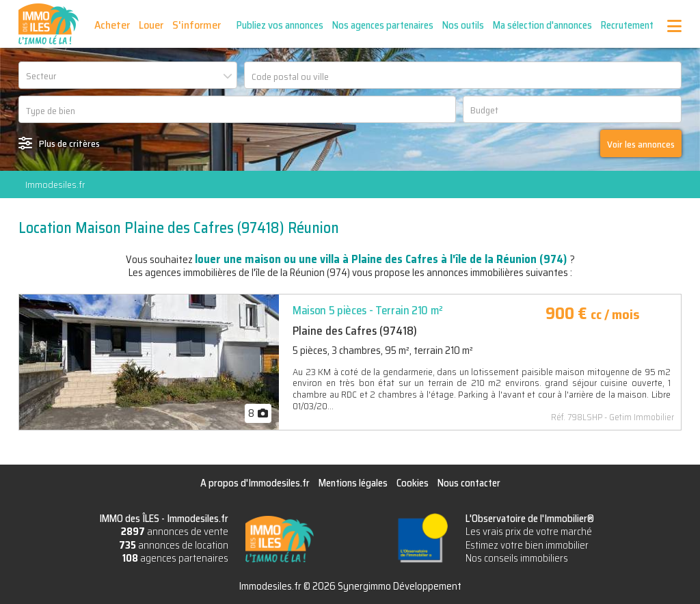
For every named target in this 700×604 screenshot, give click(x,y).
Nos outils (463, 25)
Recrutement (627, 25)
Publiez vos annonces (280, 25)
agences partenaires (175, 558)
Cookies (413, 483)
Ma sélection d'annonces (542, 25)
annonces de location (174, 545)
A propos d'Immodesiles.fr (255, 483)
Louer (151, 25)
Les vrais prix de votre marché (529, 532)
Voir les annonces (641, 144)
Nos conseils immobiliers (517, 558)
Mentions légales (353, 483)
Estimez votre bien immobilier (527, 545)
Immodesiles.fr (55, 184)
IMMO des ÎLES (49, 24)
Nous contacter (469, 483)
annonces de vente (175, 532)
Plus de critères (69, 143)
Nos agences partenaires (383, 25)
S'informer (197, 25)
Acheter (112, 25)
